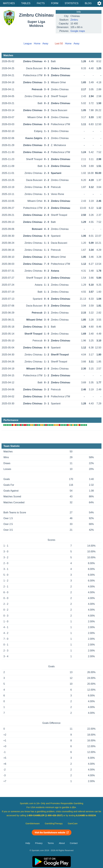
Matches (9, 3)
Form (55, 3)
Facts (41, 3)
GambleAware (33, 823)
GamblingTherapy (54, 823)
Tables (26, 3)
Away (45, 44)
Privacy (39, 843)
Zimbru (74, 20)
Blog (88, 3)
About (62, 843)
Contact (74, 843)
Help (28, 843)
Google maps (78, 31)
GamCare (73, 823)
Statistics (72, 3)
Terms (51, 843)
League (28, 44)
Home (37, 44)
